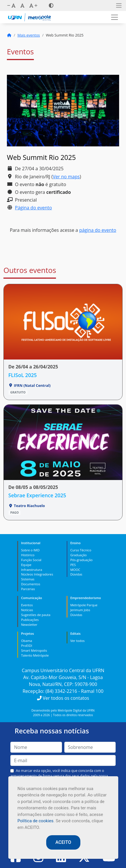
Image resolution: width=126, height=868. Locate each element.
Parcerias (28, 589)
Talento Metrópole (35, 655)
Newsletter (29, 625)
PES (73, 565)
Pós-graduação (81, 560)
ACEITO (63, 842)
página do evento (98, 230)
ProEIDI (27, 646)
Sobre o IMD (30, 550)
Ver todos (77, 641)
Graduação (78, 555)
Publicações (30, 620)
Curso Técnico (81, 550)
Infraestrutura (31, 570)
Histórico (28, 555)
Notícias (27, 610)
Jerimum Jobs (80, 610)
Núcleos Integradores (37, 574)
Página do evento (33, 208)
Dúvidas (76, 574)
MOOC (75, 570)
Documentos (31, 584)
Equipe (26, 565)
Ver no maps (66, 177)
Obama (26, 641)
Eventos (27, 605)
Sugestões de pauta (36, 615)
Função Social (31, 560)
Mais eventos (29, 35)
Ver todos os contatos (63, 698)
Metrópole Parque (84, 605)
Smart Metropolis (34, 650)
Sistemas (28, 579)
